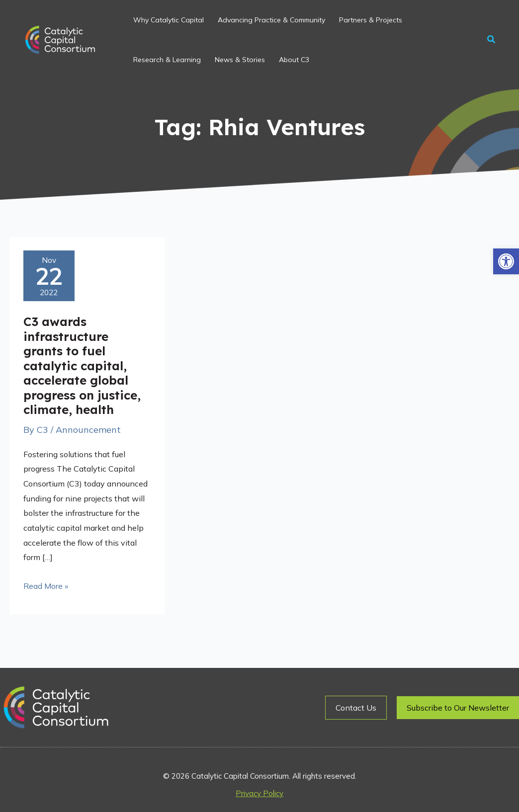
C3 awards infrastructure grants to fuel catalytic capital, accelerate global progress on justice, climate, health (82, 365)
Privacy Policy (259, 793)
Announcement (88, 430)
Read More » (46, 585)
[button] (506, 261)
